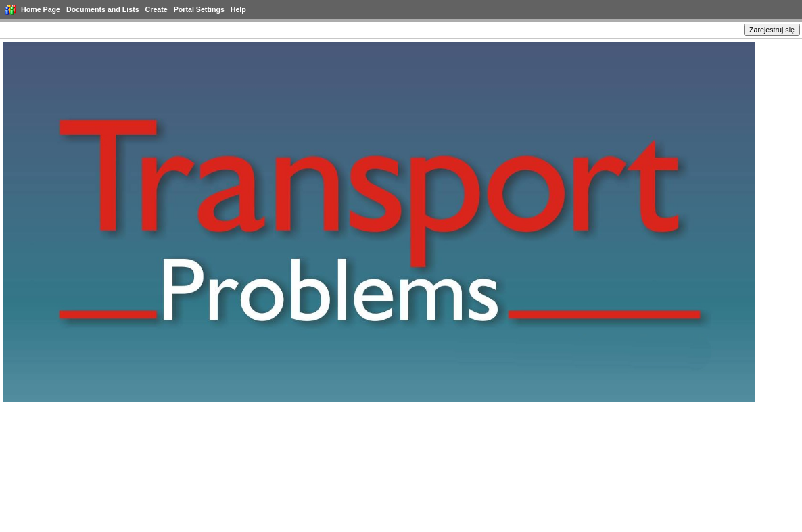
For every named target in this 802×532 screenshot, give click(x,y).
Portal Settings (199, 9)
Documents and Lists (103, 9)
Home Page (41, 9)
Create (157, 9)
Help (238, 9)
